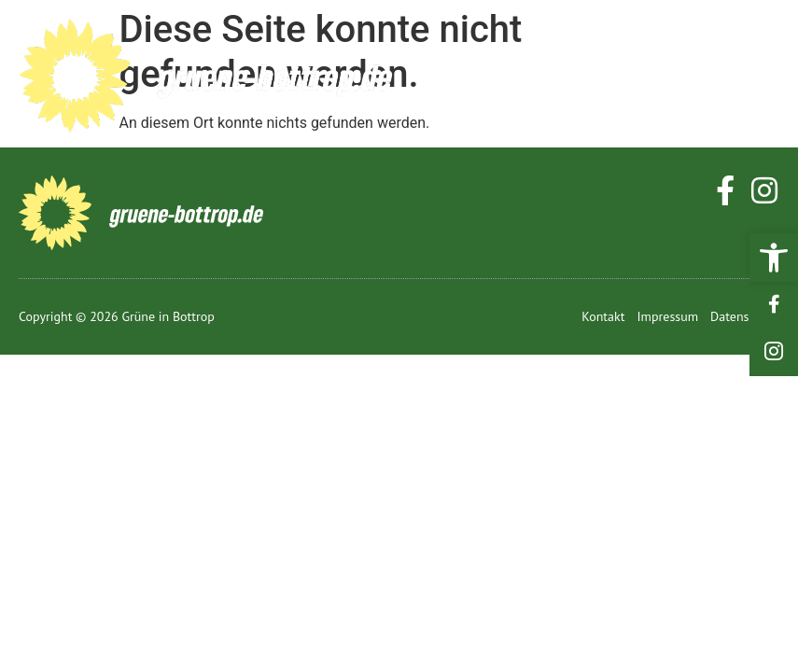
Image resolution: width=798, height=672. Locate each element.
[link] (774, 258)
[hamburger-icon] (758, 76)
